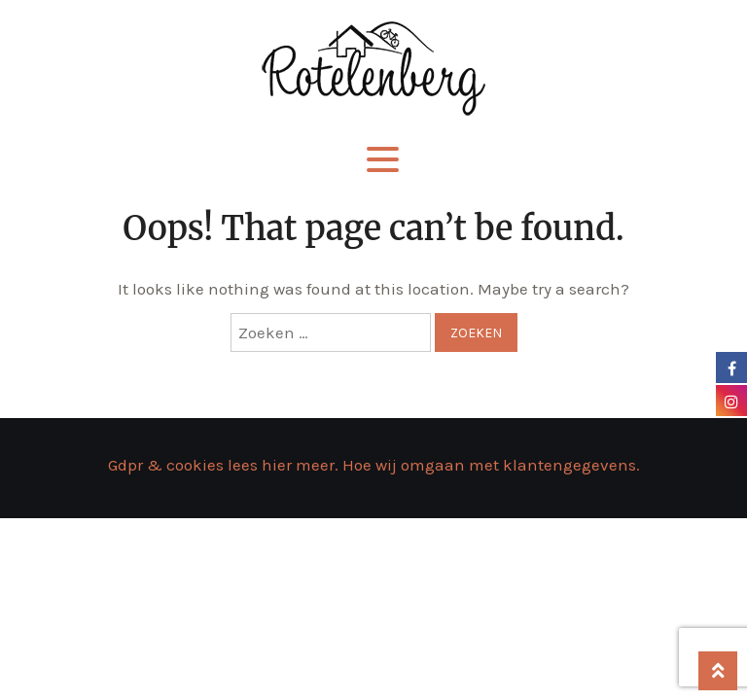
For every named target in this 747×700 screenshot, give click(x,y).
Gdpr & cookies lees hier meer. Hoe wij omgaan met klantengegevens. (374, 465)
